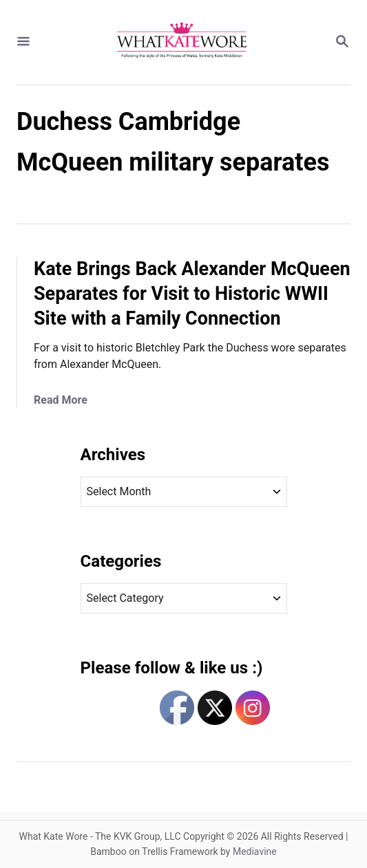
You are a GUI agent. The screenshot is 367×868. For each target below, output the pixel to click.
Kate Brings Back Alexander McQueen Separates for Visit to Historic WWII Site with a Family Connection (192, 294)
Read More (61, 400)
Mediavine (255, 851)
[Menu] (23, 42)
